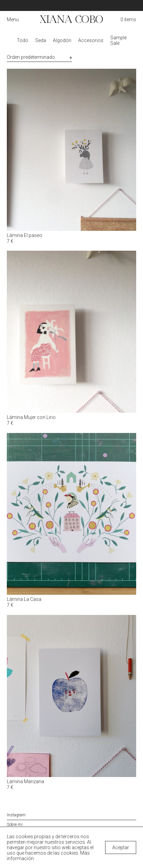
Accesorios (91, 40)
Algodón (62, 40)
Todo (23, 40)
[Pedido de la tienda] (39, 57)
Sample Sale (118, 40)
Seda (41, 40)
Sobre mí (15, 825)
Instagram (16, 815)
